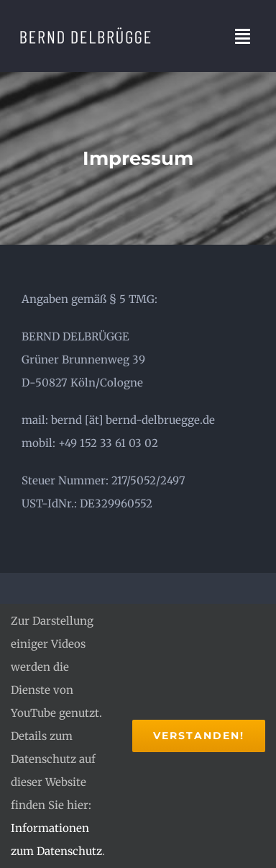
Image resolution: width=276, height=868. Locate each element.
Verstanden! (199, 736)
